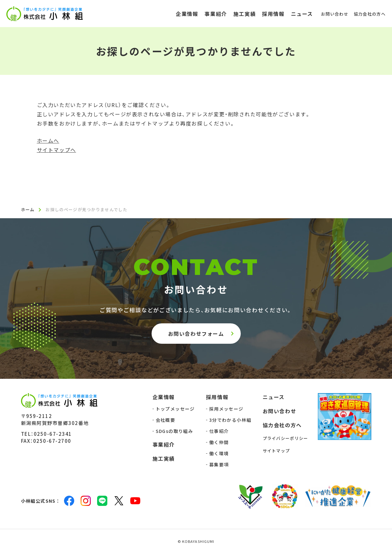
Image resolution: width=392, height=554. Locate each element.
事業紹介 (164, 445)
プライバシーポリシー (285, 439)
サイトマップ (276, 451)
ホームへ (48, 140)
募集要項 (219, 465)
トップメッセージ (175, 409)
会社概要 (166, 421)
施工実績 (164, 459)
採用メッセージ (226, 409)
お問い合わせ (280, 412)
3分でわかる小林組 (230, 421)
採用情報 (217, 398)
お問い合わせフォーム (196, 334)
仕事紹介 (219, 432)
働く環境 (219, 454)
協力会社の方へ (282, 426)
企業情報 (164, 398)
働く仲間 (219, 443)
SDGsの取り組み (175, 432)
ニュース (274, 398)
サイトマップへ (57, 150)
